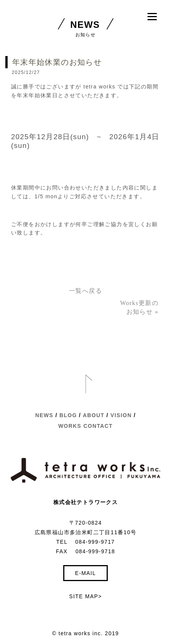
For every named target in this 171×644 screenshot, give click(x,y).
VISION (121, 415)
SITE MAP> (85, 596)
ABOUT (93, 415)
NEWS (45, 415)
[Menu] (152, 16)
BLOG (68, 415)
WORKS (70, 426)
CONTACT (98, 426)
